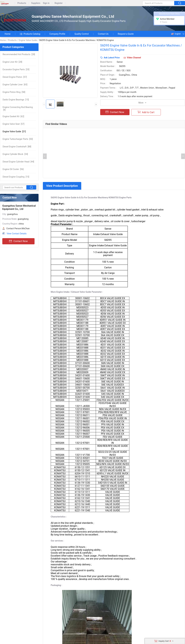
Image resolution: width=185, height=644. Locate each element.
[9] (18, 109)
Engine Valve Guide (28, 40)
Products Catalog (30, 34)
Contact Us (103, 34)
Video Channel (134, 58)
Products (22, 3)
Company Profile (57, 34)
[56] (13, 169)
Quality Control (82, 34)
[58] (14, 92)
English (176, 34)
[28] (19, 54)
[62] (13, 116)
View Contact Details (17, 234)
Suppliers (36, 3)
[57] (15, 77)
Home (8, 34)
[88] (17, 147)
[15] (16, 100)
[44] (18, 162)
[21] (14, 131)
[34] (15, 154)
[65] (15, 85)
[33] (16, 69)
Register (59, 3)
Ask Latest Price (112, 58)
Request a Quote (126, 34)
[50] (18, 139)
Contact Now (18, 241)
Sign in (46, 3)
